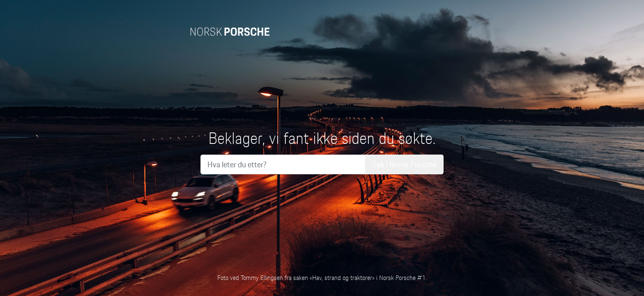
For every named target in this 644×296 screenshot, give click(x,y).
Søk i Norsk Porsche (404, 164)
